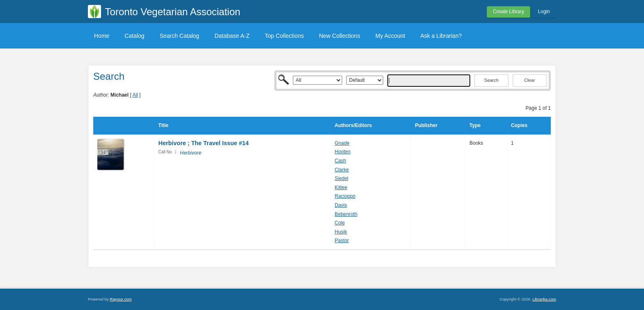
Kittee (341, 187)
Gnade (342, 143)
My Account (390, 36)
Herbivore (191, 153)
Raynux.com (121, 299)
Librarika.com (544, 299)
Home (102, 36)
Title (163, 125)
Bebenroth (346, 214)
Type (475, 125)
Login (544, 12)
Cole (340, 223)
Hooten (343, 152)
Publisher (426, 125)
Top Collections (284, 36)
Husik (341, 232)
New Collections (340, 36)
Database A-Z (232, 36)
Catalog (134, 36)
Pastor (342, 241)
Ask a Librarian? (441, 36)
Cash (340, 161)
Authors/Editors (353, 125)
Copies (519, 125)
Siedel (342, 178)
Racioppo (345, 196)
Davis (341, 205)
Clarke (342, 170)
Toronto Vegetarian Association (173, 12)
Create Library (508, 12)
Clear (529, 80)
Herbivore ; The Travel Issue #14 (204, 143)
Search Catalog (180, 36)
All (135, 95)
